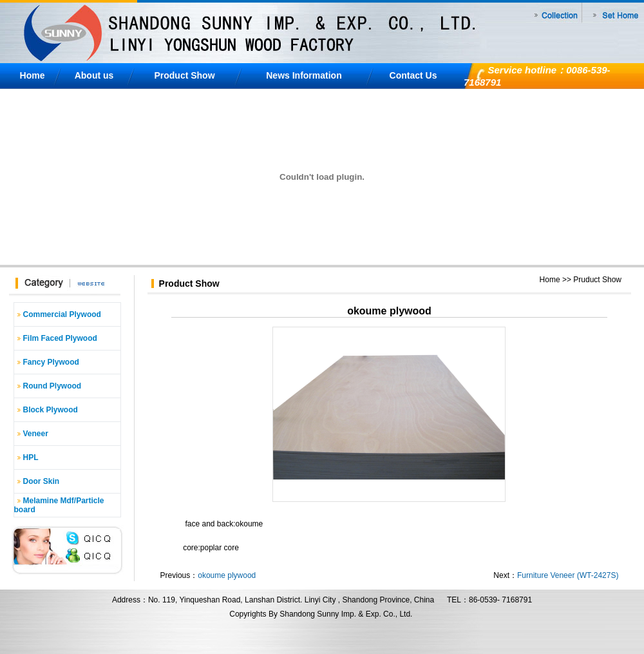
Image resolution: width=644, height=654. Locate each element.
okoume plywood (227, 575)
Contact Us (413, 75)
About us (94, 75)
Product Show (184, 75)
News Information (304, 75)
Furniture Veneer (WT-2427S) (568, 575)
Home (33, 75)
